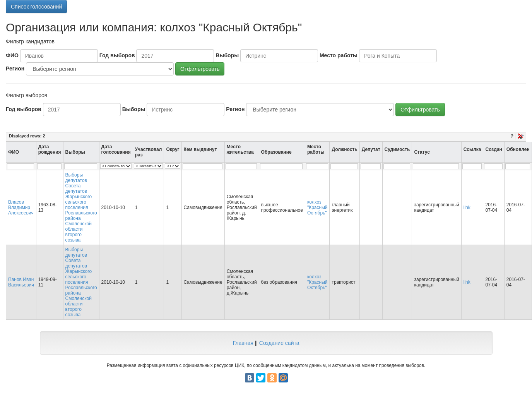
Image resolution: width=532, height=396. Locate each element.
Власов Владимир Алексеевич (21, 207)
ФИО (12, 55)
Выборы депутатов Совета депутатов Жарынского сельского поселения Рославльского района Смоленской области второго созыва (81, 207)
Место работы (339, 55)
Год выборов (117, 55)
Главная (243, 343)
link (467, 207)
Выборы (227, 55)
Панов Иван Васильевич (21, 282)
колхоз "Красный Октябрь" (317, 207)
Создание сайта (279, 343)
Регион (15, 69)
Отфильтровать (200, 69)
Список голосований (36, 7)
